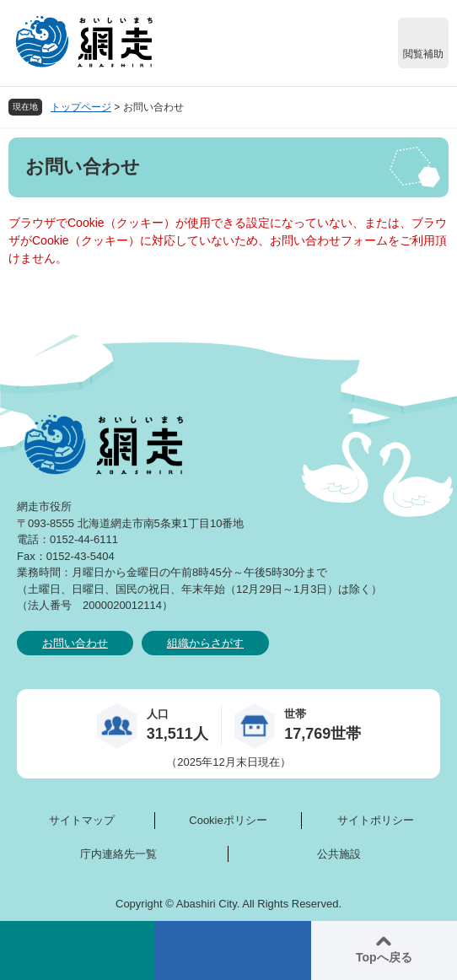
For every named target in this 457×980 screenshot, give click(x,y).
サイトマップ (82, 820)
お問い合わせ (75, 643)
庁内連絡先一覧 (118, 854)
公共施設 (339, 854)
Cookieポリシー (228, 820)
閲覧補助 (423, 54)
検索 (78, 950)
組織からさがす (205, 643)
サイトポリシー (376, 820)
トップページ (81, 107)
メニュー (233, 950)
